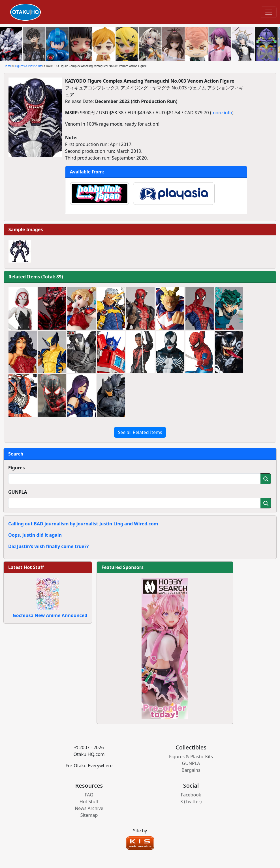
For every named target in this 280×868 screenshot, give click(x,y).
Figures (17, 468)
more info (222, 113)
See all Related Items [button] (140, 432)
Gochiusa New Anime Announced (50, 615)
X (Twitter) (191, 802)
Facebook (191, 795)
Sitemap (89, 815)
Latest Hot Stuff (26, 567)
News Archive (89, 808)
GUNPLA (18, 492)
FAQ (89, 795)
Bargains (191, 770)
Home (8, 66)
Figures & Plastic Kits (29, 66)
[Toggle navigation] (269, 12)
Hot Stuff (89, 802)
